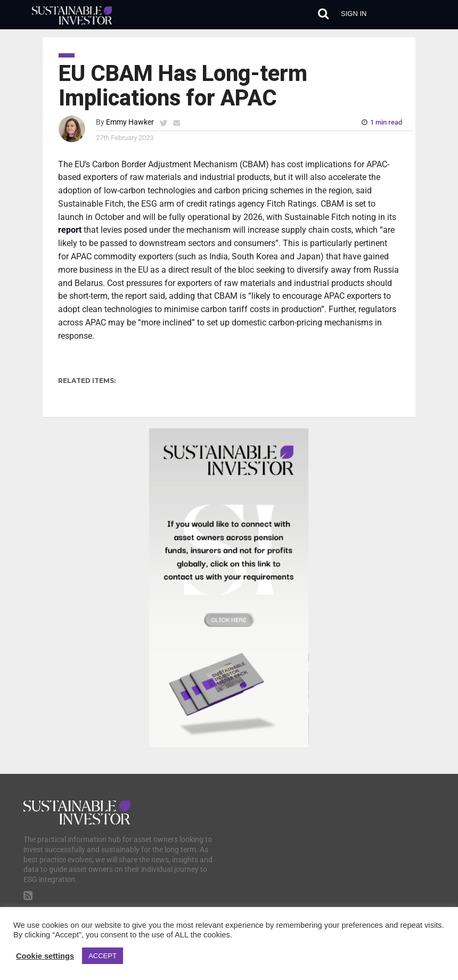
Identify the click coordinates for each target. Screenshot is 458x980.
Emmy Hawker (130, 122)
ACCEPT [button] (103, 956)
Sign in (354, 14)
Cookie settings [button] (45, 956)
